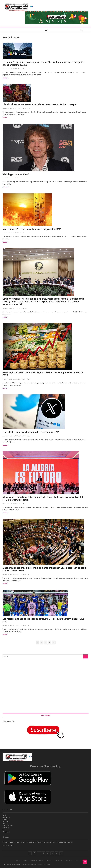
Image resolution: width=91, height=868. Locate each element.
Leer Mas (8, 78)
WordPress (30, 864)
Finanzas (5, 819)
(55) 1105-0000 (8, 845)
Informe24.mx (7, 864)
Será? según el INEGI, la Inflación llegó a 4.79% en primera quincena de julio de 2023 (43, 374)
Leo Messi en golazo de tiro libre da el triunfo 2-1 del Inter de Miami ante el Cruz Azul (44, 620)
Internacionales (7, 826)
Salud (4, 830)
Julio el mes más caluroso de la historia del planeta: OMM (32, 229)
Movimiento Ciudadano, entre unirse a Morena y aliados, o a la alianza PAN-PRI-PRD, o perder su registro (43, 498)
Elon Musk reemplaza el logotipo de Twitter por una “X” (31, 432)
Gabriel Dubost (7, 69)
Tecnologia (6, 828)
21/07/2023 (17, 625)
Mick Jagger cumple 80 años (17, 174)
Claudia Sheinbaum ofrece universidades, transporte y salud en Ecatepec (40, 104)
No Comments (26, 69)
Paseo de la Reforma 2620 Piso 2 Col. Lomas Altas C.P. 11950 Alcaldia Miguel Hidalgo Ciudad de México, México (38, 842)
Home (5, 815)
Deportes (6, 821)
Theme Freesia (23, 864)
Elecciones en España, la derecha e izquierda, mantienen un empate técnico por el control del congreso (45, 569)
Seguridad (6, 823)
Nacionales (6, 817)
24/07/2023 (17, 379)
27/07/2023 (17, 69)
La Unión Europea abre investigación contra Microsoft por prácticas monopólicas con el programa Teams (44, 63)
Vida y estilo (6, 832)
